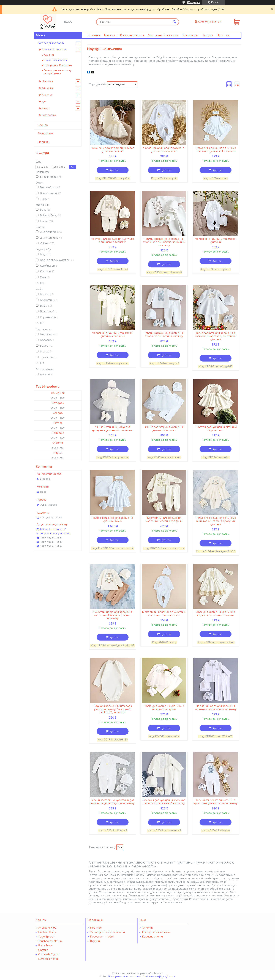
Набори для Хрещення (58, 65)
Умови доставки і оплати (107, 932)
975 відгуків (194, 2)
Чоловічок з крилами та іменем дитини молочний (113, 335)
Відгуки (207, 35)
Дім (44, 102)
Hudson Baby (47, 932)
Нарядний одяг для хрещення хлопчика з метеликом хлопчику (216, 708)
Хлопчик (47, 95)
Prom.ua (159, 973)
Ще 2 (42, 283)
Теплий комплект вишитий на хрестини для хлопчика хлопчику (216, 802)
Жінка (45, 108)
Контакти (190, 35)
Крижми (49, 55)
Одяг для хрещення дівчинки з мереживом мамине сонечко (216, 614)
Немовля (47, 81)
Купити (114, 170)
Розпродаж (49, 115)
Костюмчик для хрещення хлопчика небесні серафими (164, 520)
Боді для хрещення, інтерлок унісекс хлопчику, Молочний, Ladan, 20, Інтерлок (113, 709)
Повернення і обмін (103, 937)
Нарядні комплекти (56, 60)
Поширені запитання (156, 932)
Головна (93, 35)
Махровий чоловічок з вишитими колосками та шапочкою (164, 614)
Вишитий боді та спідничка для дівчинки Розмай (113, 150)
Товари (109, 35)
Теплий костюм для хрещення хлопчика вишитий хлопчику (164, 335)
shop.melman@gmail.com (55, 534)
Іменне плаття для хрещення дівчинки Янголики (164, 429)
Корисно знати (132, 35)
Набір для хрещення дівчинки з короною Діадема (164, 708)
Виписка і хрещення (54, 50)
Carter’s (43, 950)
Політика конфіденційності (159, 977)
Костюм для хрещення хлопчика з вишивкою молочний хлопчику (164, 802)
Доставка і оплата (163, 35)
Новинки (43, 142)
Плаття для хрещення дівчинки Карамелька (216, 429)
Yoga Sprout (46, 937)
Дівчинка (47, 88)
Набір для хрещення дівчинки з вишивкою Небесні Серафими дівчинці (216, 521)
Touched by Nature (50, 941)
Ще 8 (42, 323)
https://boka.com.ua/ (53, 529)
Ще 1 (42, 363)
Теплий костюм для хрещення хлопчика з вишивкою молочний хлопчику (164, 242)
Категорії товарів (51, 43)
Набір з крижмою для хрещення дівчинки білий (113, 520)
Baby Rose (45, 946)
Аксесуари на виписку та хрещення (58, 72)
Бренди (43, 125)
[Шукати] (175, 22)
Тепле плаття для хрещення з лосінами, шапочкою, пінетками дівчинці (216, 336)
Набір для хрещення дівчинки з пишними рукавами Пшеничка (216, 150)
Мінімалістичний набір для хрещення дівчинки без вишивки (113, 429)
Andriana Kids (47, 928)
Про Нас (223, 35)
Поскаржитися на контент (124, 977)
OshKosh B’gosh (49, 954)
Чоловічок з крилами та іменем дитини (216, 241)
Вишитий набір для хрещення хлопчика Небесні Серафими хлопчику (113, 615)
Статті (148, 928)
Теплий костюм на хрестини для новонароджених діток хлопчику (113, 802)
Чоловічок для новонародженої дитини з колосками (164, 150)
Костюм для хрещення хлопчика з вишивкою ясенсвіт (113, 241)
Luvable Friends (48, 959)
